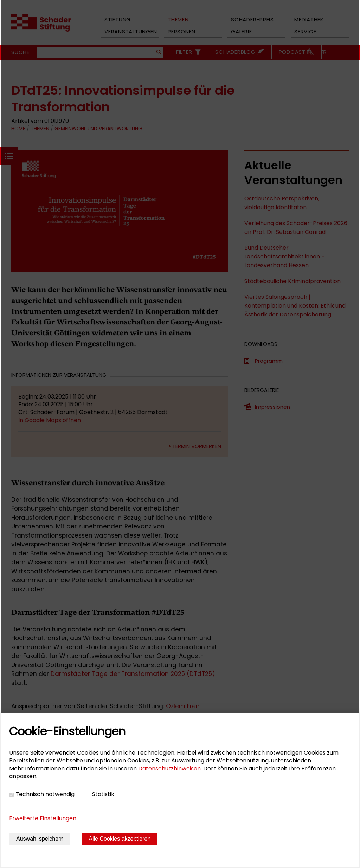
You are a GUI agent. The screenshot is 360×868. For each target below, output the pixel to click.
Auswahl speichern (40, 839)
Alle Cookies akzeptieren (120, 839)
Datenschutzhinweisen (169, 768)
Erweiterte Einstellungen (43, 818)
